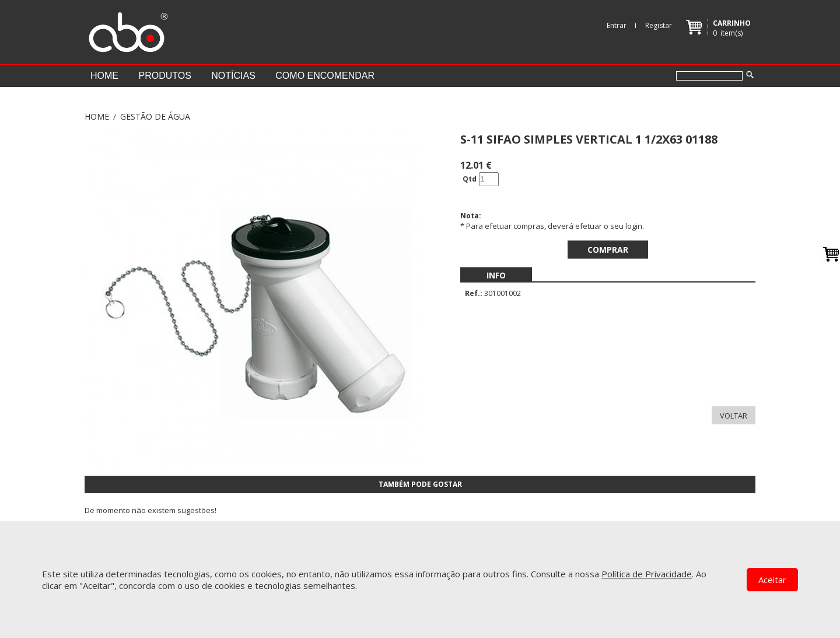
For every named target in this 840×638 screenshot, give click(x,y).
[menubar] (496, 275)
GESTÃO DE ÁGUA (155, 116)
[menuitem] (496, 275)
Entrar (617, 25)
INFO (496, 275)
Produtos (164, 76)
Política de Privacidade (647, 574)
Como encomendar (325, 76)
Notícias (233, 76)
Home (104, 76)
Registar (659, 25)
